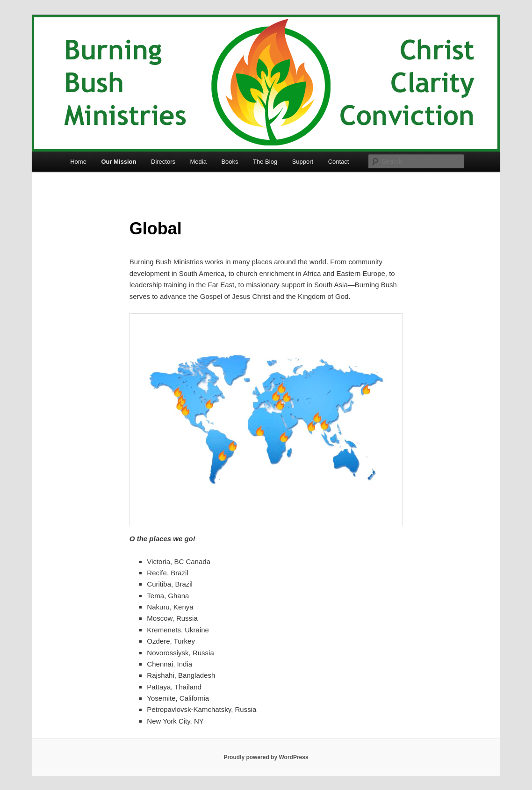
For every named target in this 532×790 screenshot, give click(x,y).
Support (303, 162)
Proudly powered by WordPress (266, 757)
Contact (339, 162)
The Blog (265, 162)
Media (198, 162)
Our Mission (119, 162)
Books (230, 162)
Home (78, 162)
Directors (163, 162)
